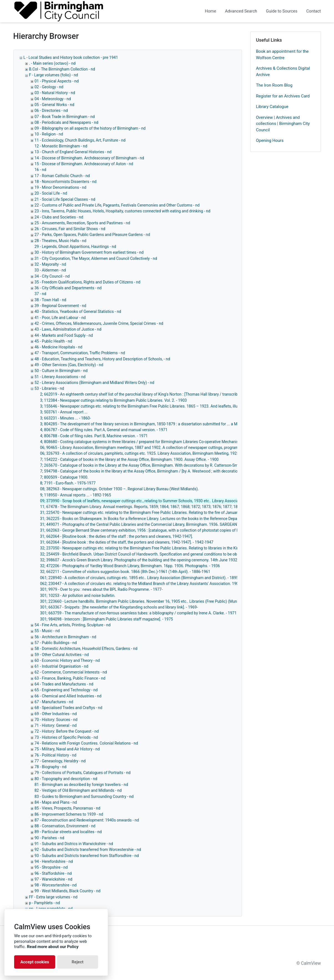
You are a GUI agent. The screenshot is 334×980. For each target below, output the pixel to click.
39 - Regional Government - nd (61, 306)
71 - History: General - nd (56, 725)
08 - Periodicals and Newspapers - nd (67, 122)
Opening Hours (270, 140)
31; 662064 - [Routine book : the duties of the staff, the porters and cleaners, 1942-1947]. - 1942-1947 (127, 542)
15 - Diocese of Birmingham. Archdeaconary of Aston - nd (84, 164)
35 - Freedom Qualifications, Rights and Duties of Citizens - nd (88, 282)
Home (210, 11)
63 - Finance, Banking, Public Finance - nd (70, 678)
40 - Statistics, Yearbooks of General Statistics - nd (78, 311)
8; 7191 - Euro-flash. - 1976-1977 (68, 483)
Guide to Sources (282, 11)
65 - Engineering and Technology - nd (66, 690)
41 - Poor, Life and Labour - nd (60, 318)
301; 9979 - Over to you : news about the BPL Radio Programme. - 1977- (101, 589)
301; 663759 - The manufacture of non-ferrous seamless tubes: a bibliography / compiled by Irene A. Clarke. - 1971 (138, 613)
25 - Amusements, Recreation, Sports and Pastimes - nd (82, 223)
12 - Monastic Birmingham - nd (61, 146)
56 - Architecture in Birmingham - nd (66, 637)
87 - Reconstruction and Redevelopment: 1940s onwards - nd (87, 820)
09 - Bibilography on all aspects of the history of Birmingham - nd (90, 128)
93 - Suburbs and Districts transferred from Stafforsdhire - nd (87, 856)
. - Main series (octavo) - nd (52, 63)
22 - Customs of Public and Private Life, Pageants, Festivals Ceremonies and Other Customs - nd (117, 205)
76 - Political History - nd (56, 755)
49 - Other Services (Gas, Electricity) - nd (69, 365)
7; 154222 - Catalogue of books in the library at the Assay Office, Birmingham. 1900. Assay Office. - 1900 (129, 459)
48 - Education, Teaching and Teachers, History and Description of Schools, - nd (102, 359)
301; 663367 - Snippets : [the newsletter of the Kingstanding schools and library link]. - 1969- (119, 607)
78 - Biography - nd (51, 767)
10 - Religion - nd (49, 134)
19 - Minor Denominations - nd (61, 187)
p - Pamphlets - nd (45, 903)
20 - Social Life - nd (51, 193)
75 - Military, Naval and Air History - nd (67, 749)
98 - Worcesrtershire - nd (56, 885)
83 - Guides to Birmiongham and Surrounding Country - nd (84, 796)
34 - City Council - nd (52, 276)
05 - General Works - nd (54, 105)
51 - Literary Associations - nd (60, 377)
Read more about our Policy (53, 947)
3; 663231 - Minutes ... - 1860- (66, 418)
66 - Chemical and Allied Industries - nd (68, 696)
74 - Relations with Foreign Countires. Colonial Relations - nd (86, 743)
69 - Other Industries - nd (56, 714)
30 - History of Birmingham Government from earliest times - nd (89, 252)
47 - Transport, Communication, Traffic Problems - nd (80, 353)
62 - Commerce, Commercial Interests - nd (71, 672)
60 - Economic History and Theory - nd (67, 660)
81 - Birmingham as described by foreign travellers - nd (81, 785)
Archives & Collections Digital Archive (283, 71)
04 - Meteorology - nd (53, 99)
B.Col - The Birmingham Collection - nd (62, 69)
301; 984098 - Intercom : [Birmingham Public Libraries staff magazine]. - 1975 (107, 619)
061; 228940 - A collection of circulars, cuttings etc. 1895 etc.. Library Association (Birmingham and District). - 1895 (139, 578)
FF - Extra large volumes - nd (53, 897)
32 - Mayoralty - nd (50, 264)
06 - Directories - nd (51, 110)
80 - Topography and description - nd (66, 779)
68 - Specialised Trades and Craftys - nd (69, 708)
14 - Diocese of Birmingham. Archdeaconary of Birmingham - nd (89, 158)
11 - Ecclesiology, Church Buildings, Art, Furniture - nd (80, 140)
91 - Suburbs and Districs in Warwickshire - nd (74, 844)
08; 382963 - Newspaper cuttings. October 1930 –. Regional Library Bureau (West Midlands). (120, 489)
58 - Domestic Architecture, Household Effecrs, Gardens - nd (86, 649)
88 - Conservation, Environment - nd (65, 826)
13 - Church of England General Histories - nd (73, 152)
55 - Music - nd (47, 631)
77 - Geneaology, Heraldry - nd (60, 761)
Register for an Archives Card (283, 96)
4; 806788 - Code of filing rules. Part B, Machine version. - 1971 (94, 436)
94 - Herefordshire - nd (54, 861)
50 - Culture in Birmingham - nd (61, 371)
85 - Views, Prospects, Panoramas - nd (67, 808)
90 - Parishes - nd (49, 838)
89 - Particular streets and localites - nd (68, 832)
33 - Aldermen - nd (50, 270)
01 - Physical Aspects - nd (57, 81)
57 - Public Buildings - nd (56, 643)
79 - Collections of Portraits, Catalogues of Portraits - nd (83, 773)
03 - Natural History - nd (55, 93)
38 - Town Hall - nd (51, 300)
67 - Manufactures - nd (54, 702)
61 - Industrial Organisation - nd (62, 666)
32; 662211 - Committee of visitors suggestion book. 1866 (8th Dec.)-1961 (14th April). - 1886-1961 (125, 572)
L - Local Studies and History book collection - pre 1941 (71, 57)
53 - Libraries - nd (49, 388)
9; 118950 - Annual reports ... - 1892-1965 (76, 495)
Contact (313, 11)
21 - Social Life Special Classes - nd (65, 199)
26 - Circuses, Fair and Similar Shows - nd (70, 229)
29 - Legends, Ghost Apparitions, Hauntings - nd (75, 247)
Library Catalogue (272, 107)
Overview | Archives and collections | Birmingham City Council (283, 124)
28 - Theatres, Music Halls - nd (61, 241)
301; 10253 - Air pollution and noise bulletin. (78, 595)
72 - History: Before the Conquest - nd (67, 731)
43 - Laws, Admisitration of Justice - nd (68, 329)
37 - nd (40, 294)
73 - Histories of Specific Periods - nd (66, 737)
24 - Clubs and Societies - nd (59, 217)
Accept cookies (35, 962)
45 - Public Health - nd (53, 341)
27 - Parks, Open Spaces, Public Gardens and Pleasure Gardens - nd (92, 235)
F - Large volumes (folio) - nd (54, 75)
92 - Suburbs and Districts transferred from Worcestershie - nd (88, 850)
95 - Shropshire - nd (51, 867)
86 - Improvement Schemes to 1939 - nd (69, 814)
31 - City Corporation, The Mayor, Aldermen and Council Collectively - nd (96, 258)
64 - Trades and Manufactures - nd (64, 684)
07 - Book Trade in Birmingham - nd (65, 117)
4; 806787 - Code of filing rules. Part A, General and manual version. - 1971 (104, 430)
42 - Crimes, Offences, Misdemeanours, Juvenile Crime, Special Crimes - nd (99, 323)
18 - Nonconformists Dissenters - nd (66, 182)
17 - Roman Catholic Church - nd (62, 176)
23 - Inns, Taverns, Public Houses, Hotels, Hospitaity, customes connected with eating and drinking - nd (123, 211)
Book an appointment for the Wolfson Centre (282, 55)
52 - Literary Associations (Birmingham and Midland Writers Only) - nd (95, 383)
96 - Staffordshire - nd (53, 873)
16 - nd (40, 170)
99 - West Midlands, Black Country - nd (68, 891)
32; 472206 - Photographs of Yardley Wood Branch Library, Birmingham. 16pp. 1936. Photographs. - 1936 (130, 566)
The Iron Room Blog (274, 85)
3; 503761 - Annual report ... (64, 412)
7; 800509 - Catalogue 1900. (64, 477)
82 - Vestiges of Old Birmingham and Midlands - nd (78, 790)
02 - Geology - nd (49, 87)
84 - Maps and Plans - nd (56, 802)
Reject (77, 962)
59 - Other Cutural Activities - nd (62, 655)
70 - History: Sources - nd (56, 720)
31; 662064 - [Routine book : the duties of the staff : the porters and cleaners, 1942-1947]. (117, 536)
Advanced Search (241, 11)
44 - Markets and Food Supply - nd (64, 335)
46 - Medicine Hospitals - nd (59, 347)
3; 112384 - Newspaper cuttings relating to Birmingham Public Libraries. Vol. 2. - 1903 (114, 400)
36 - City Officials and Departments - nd (68, 288)
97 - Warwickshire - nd (53, 879)
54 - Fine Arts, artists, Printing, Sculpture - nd (73, 625)
